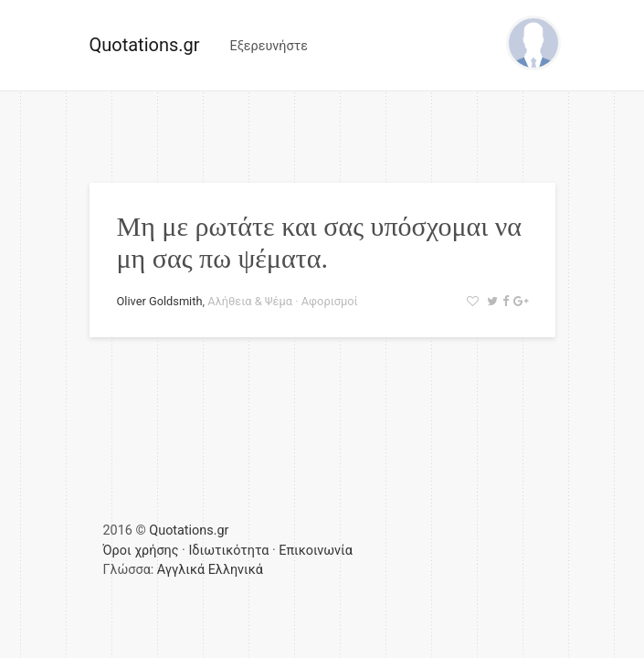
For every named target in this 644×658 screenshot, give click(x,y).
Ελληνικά (236, 570)
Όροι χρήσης (141, 551)
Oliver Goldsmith (160, 301)
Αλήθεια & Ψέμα (250, 301)
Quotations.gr (145, 45)
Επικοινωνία (316, 551)
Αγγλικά (181, 570)
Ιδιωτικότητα (228, 551)
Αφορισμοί (330, 301)
